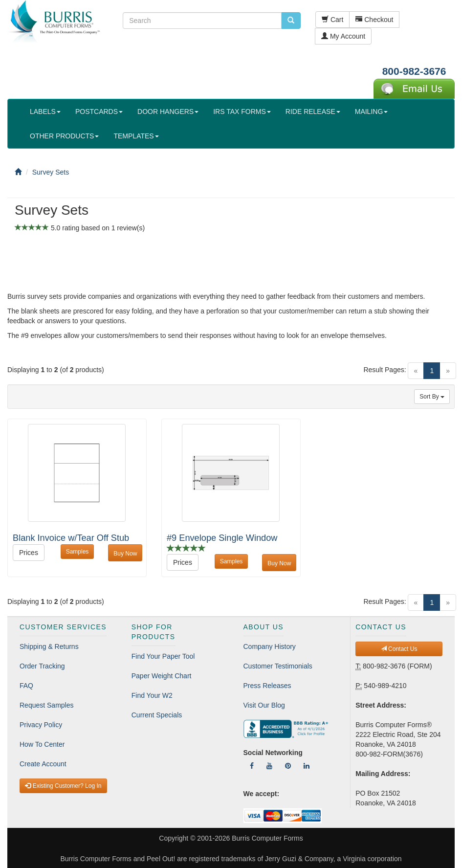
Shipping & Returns (49, 646)
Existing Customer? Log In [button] (63, 786)
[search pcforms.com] (291, 21)
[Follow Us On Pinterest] (288, 766)
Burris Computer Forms (267, 838)
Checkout (374, 20)
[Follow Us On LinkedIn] (307, 766)
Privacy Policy (41, 725)
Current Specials (157, 715)
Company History (270, 646)
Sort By (432, 397)
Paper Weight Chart (162, 676)
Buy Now (125, 554)
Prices (29, 553)
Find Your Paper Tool (163, 656)
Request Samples (47, 705)
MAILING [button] (372, 111)
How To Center (42, 744)
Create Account (43, 764)
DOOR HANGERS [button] (168, 111)
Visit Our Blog (264, 705)
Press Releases (267, 686)
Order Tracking (42, 666)
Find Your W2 (152, 695)
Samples (77, 552)
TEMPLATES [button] (136, 136)
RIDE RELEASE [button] (313, 111)
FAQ (26, 686)
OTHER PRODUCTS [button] (64, 136)
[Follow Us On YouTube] (269, 766)
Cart (332, 20)
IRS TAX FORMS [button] (242, 111)
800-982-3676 (414, 71)
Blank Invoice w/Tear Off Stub (71, 538)
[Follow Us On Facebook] (252, 766)
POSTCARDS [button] (99, 111)
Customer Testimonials (278, 666)
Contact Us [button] (399, 649)
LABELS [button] (45, 111)
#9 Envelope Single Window (222, 538)
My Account (343, 36)
